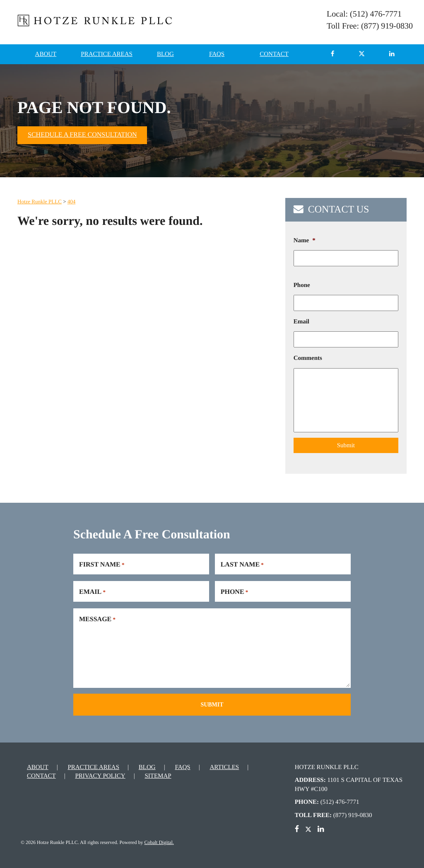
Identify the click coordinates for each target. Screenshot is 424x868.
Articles (224, 764)
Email (301, 322)
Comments (308, 358)
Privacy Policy (100, 773)
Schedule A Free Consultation (82, 135)
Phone (302, 285)
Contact (274, 54)
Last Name (242, 563)
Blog (165, 54)
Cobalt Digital (158, 839)
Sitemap (158, 773)
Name (305, 241)
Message (97, 617)
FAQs (217, 54)
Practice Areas (107, 54)
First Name (102, 563)
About (46, 54)
